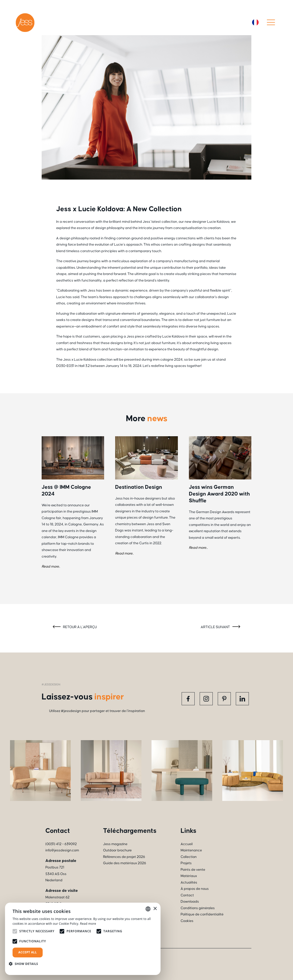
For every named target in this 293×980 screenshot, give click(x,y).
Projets (186, 863)
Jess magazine (115, 844)
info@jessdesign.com (62, 850)
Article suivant (221, 627)
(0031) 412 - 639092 (61, 844)
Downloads (190, 902)
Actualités (189, 883)
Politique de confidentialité (202, 914)
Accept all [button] (28, 952)
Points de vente (193, 870)
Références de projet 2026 (124, 857)
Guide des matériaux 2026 (125, 863)
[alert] (83, 939)
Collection (189, 857)
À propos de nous (195, 889)
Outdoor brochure (117, 850)
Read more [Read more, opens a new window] (88, 924)
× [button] (155, 909)
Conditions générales (198, 908)
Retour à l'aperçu (74, 627)
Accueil (187, 844)
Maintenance (191, 850)
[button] (25, 964)
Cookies (187, 921)
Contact (187, 895)
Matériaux (189, 876)
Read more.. (51, 567)
